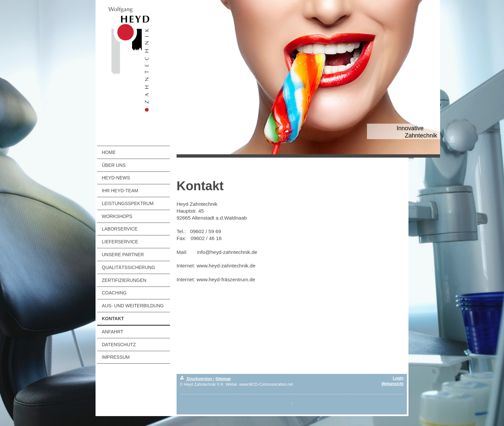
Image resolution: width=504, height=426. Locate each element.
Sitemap (223, 379)
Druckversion (196, 379)
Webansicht (392, 384)
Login (398, 378)
